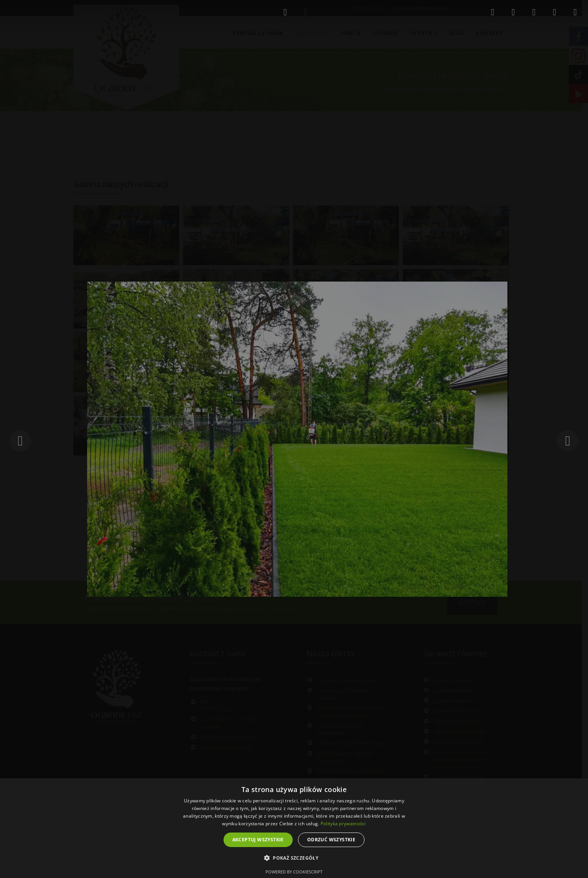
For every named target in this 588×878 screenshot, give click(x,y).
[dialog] (294, 828)
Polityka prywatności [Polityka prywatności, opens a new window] (343, 824)
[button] (294, 858)
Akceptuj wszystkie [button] (258, 840)
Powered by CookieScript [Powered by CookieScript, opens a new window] (294, 872)
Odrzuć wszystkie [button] (331, 840)
